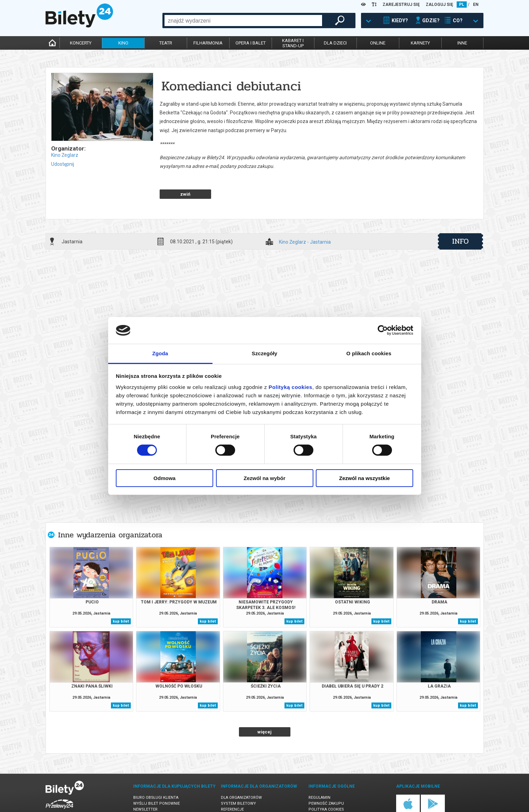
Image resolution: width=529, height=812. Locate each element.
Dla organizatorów (241, 773)
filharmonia (208, 43)
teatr (166, 43)
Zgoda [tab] (160, 353)
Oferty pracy (322, 797)
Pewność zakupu (326, 779)
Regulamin (319, 773)
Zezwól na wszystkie (364, 478)
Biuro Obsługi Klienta (156, 773)
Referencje (232, 785)
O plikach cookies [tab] (369, 353)
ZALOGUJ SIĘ (439, 5)
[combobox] (243, 21)
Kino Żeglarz (65, 155)
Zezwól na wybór (264, 478)
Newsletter (145, 785)
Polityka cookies (326, 785)
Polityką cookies (290, 387)
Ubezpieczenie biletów (156, 797)
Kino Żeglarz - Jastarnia (305, 218)
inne (462, 43)
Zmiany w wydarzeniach (158, 791)
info (460, 217)
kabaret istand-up (293, 43)
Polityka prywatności (332, 791)
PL (462, 5)
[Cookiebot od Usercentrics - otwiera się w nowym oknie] (383, 330)
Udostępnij (63, 164)
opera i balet (251, 43)
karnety (420, 43)
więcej (264, 708)
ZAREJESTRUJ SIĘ (401, 5)
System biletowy (238, 779)
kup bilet (121, 597)
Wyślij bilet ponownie (157, 779)
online (378, 43)
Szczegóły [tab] (264, 353)
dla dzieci (335, 43)
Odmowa (164, 478)
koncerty (81, 43)
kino (123, 43)
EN (476, 5)
